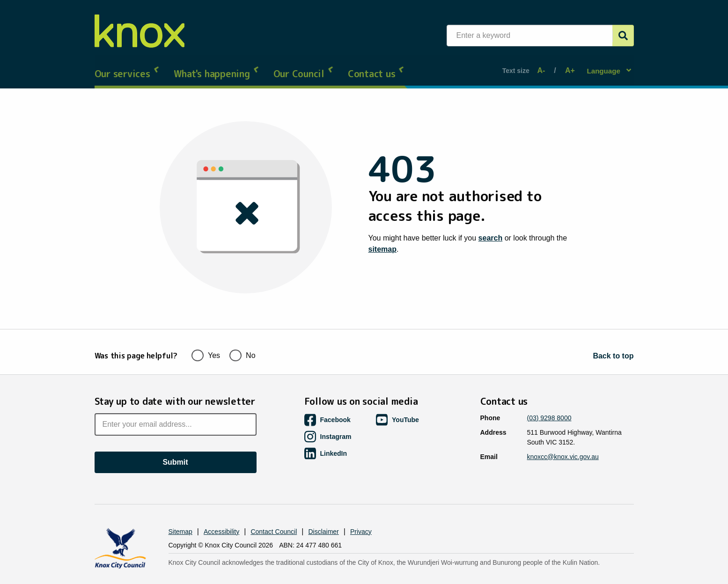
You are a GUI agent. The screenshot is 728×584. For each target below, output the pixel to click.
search (491, 230)
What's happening (217, 66)
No (242, 337)
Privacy (361, 514)
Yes (206, 337)
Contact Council (274, 514)
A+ (568, 66)
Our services (127, 66)
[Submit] (623, 36)
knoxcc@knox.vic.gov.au (563, 439)
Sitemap (180, 514)
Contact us (376, 66)
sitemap (382, 241)
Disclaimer (323, 514)
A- (543, 66)
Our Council (304, 66)
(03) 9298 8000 (549, 400)
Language (605, 66)
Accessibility (221, 514)
